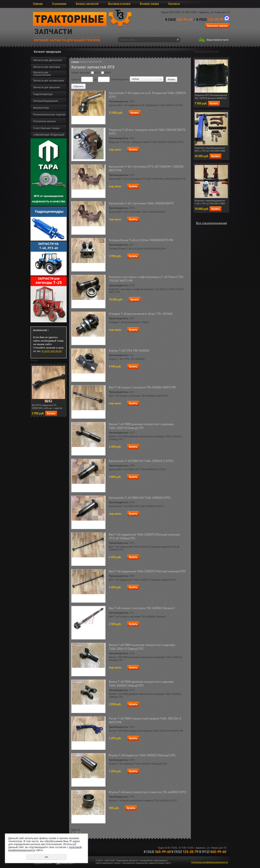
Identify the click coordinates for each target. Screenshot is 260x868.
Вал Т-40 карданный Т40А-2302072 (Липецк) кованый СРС (147, 571)
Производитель (120, 79)
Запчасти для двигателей (48, 60)
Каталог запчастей (87, 3)
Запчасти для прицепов (47, 87)
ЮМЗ (106, 73)
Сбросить (78, 86)
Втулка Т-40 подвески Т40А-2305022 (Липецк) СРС (142, 755)
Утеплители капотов (44, 121)
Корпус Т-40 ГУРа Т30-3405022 (129, 350)
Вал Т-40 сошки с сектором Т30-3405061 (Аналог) (142, 608)
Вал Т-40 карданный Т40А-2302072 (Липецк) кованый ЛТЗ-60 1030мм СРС (144, 536)
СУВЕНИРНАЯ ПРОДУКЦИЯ (49, 135)
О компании (59, 3)
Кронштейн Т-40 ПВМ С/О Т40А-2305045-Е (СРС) (141, 461)
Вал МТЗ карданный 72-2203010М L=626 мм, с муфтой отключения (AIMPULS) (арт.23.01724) (47, 407)
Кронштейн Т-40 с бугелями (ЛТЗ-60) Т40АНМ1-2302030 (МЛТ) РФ (146, 168)
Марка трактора (81, 73)
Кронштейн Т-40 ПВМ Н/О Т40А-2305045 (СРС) (140, 497)
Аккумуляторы (41, 108)
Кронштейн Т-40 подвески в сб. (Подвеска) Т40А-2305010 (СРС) (147, 95)
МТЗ (95, 73)
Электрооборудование (46, 101)
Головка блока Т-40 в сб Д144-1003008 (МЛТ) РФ (141, 240)
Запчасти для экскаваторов (49, 80)
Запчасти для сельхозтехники (42, 74)
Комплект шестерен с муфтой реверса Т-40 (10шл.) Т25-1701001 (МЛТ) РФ (146, 279)
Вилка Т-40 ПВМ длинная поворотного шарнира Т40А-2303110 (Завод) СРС (141, 426)
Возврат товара (149, 3)
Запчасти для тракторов (47, 67)
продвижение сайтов (43, 863)
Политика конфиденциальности (210, 862)
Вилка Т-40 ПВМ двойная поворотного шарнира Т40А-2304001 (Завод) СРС (141, 683)
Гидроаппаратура (43, 94)
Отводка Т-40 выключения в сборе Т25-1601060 (141, 314)
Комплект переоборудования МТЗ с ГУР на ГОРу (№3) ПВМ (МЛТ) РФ (210, 149)
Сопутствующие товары (46, 128)
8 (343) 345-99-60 (52, 351)
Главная (38, 3)
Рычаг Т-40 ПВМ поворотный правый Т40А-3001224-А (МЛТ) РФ (145, 720)
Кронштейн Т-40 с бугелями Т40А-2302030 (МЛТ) (141, 203)
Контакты (174, 3)
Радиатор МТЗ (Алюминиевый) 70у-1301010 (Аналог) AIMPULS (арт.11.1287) (211, 97)
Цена (74, 79)
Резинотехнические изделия (49, 114)
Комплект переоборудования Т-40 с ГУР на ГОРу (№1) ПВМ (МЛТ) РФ (210, 202)
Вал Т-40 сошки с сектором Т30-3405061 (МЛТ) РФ (142, 387)
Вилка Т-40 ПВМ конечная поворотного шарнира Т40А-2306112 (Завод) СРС (142, 647)
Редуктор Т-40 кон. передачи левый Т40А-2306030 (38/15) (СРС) (147, 131)
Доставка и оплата (119, 3)
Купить (51, 413)
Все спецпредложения (211, 223)
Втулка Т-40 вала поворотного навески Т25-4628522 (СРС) (148, 792)
